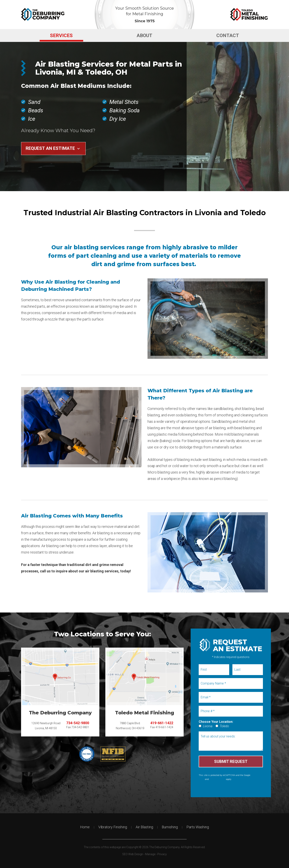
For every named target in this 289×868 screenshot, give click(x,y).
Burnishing (170, 827)
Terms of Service (217, 779)
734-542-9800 (78, 723)
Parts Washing (198, 827)
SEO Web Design (133, 854)
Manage (150, 854)
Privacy (162, 854)
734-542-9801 (80, 727)
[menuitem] (61, 35)
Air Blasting (144, 827)
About (144, 35)
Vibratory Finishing (113, 827)
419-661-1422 (162, 723)
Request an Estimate (53, 148)
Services (61, 35)
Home (85, 827)
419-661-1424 (164, 727)
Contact (228, 35)
